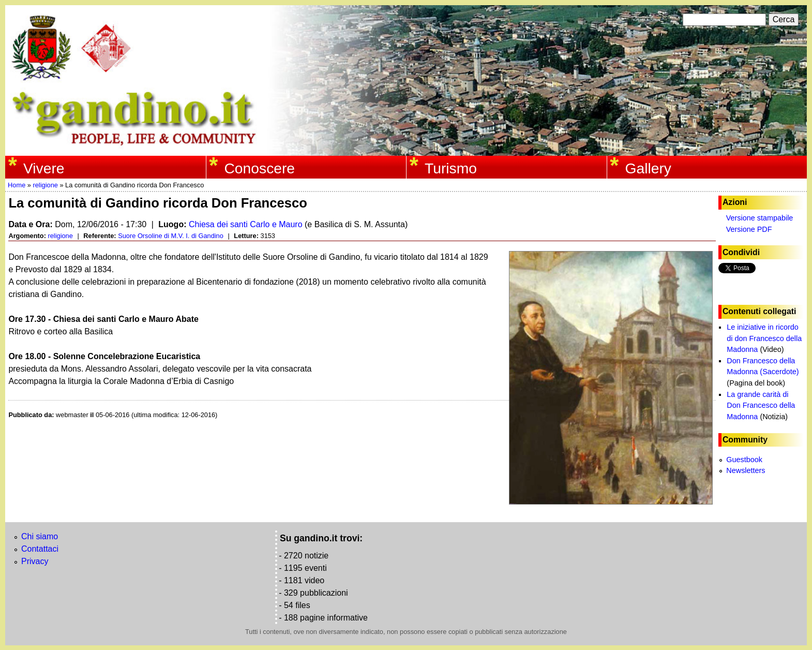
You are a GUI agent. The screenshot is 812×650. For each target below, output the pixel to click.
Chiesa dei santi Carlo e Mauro (246, 224)
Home (17, 185)
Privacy (35, 561)
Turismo (451, 168)
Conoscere (259, 168)
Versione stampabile (760, 218)
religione (45, 185)
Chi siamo (40, 536)
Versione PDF (749, 229)
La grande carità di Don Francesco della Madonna (761, 405)
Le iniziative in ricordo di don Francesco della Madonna (764, 338)
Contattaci (40, 549)
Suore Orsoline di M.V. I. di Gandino (171, 236)
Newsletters (746, 470)
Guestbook (744, 460)
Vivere (44, 168)
